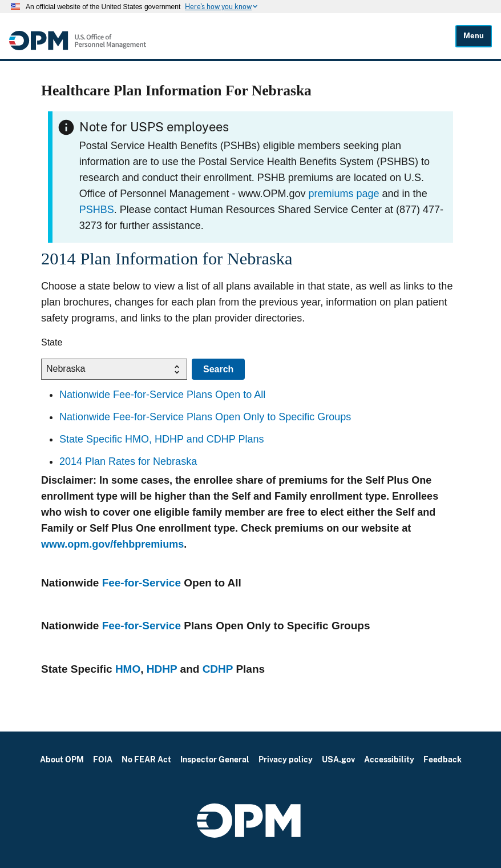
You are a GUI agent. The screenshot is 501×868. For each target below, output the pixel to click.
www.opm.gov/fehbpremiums (112, 544)
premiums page (344, 194)
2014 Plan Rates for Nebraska (128, 461)
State (52, 342)
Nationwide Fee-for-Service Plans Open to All (162, 395)
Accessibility (389, 759)
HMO (128, 669)
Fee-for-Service (142, 583)
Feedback (443, 759)
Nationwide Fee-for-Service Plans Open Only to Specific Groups (205, 417)
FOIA (103, 759)
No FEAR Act (146, 759)
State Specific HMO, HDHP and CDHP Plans (161, 439)
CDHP (218, 669)
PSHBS (97, 210)
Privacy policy (286, 759)
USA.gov (338, 759)
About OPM (62, 759)
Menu (474, 36)
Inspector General (215, 759)
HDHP (162, 669)
